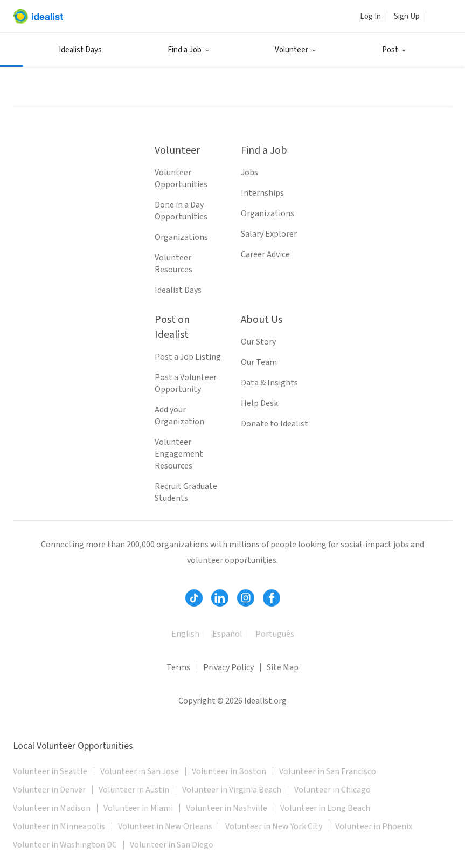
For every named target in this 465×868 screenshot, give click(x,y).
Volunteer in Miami (138, 808)
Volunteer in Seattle (50, 771)
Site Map (283, 667)
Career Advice (265, 254)
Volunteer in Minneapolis (59, 826)
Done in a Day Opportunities (181, 211)
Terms (178, 667)
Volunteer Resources (173, 264)
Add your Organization (179, 416)
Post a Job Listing (188, 357)
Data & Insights (269, 383)
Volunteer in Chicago (332, 790)
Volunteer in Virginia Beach (232, 790)
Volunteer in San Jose (140, 771)
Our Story (258, 342)
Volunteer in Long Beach (325, 808)
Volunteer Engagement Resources (179, 454)
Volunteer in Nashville (227, 808)
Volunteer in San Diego (172, 845)
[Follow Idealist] (194, 598)
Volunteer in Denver (49, 790)
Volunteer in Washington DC (65, 845)
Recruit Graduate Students (186, 492)
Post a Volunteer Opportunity (186, 383)
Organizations (181, 237)
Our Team (259, 362)
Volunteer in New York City (274, 826)
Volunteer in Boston (229, 771)
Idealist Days (80, 50)
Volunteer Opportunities (181, 178)
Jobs (249, 173)
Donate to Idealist (275, 424)
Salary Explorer (269, 234)
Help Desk (259, 403)
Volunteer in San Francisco (328, 771)
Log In (370, 16)
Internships (262, 193)
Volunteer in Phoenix (374, 826)
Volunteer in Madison (52, 808)
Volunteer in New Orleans (165, 826)
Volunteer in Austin (134, 790)
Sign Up (407, 16)
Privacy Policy (228, 667)
